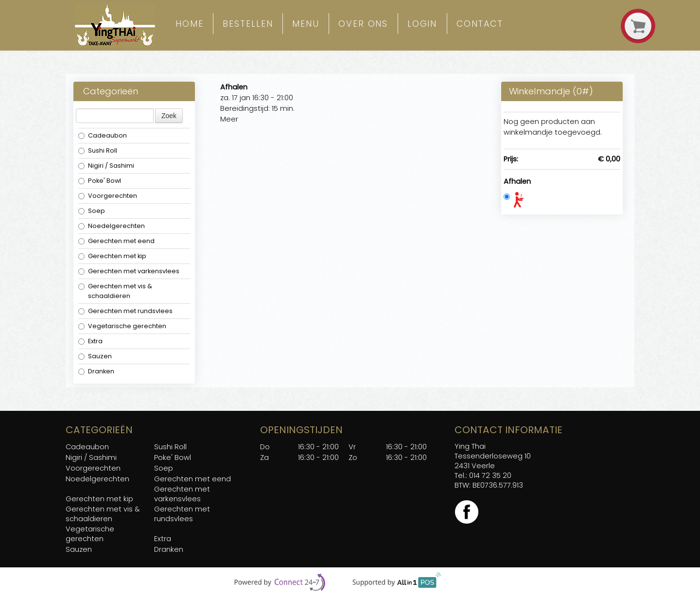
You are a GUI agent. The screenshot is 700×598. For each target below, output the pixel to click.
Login (422, 24)
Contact (480, 24)
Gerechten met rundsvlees (125, 311)
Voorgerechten (108, 196)
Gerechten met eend (116, 241)
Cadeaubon (103, 135)
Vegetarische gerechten (122, 326)
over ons (363, 24)
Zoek (169, 116)
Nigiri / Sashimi (107, 166)
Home (190, 24)
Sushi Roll (98, 150)
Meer (229, 119)
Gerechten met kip (112, 256)
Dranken (96, 371)
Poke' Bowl (100, 181)
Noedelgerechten (112, 226)
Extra (90, 341)
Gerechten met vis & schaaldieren (115, 291)
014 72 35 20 (490, 475)
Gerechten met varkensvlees (129, 271)
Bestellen (248, 24)
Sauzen (95, 356)
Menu (306, 24)
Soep (92, 211)
